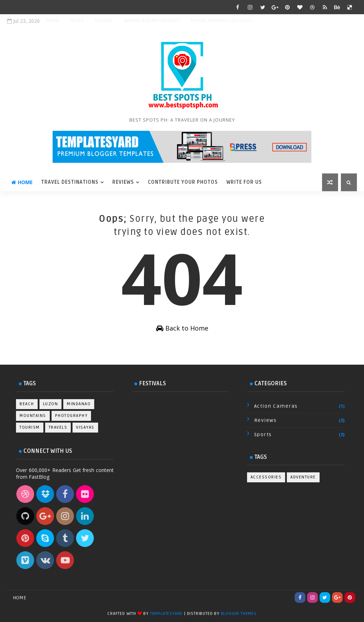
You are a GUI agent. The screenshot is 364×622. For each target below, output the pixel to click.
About (77, 20)
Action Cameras (276, 406)
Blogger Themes (239, 614)
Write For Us (244, 182)
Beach (27, 404)
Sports (263, 435)
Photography (71, 416)
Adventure (303, 477)
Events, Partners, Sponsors (221, 20)
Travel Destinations (70, 182)
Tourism (30, 427)
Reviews (123, 182)
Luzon (51, 404)
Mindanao (79, 404)
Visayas (85, 427)
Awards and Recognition (152, 20)
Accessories (266, 477)
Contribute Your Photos (183, 182)
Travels (58, 427)
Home (52, 20)
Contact (104, 20)
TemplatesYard (166, 614)
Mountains (33, 416)
